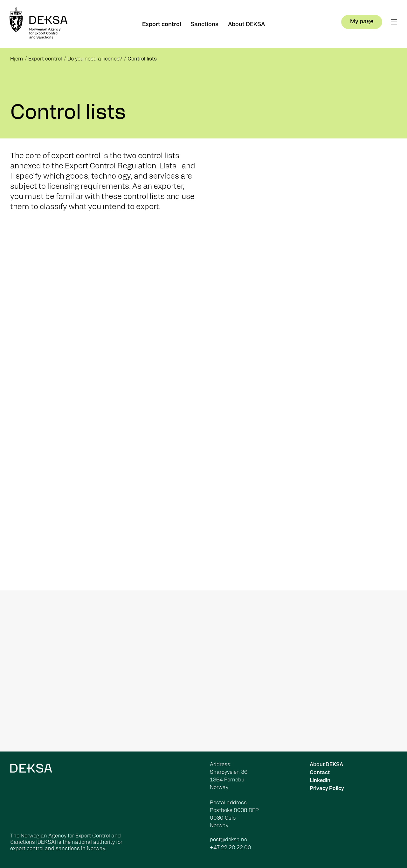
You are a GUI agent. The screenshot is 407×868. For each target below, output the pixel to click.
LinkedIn (320, 781)
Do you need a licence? (95, 59)
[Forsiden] (41, 24)
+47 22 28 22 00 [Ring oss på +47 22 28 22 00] (231, 848)
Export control (162, 25)
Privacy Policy (327, 789)
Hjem (17, 59)
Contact (320, 773)
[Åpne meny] (394, 22)
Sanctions (204, 25)
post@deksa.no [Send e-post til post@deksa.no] (228, 840)
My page (362, 22)
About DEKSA (246, 25)
